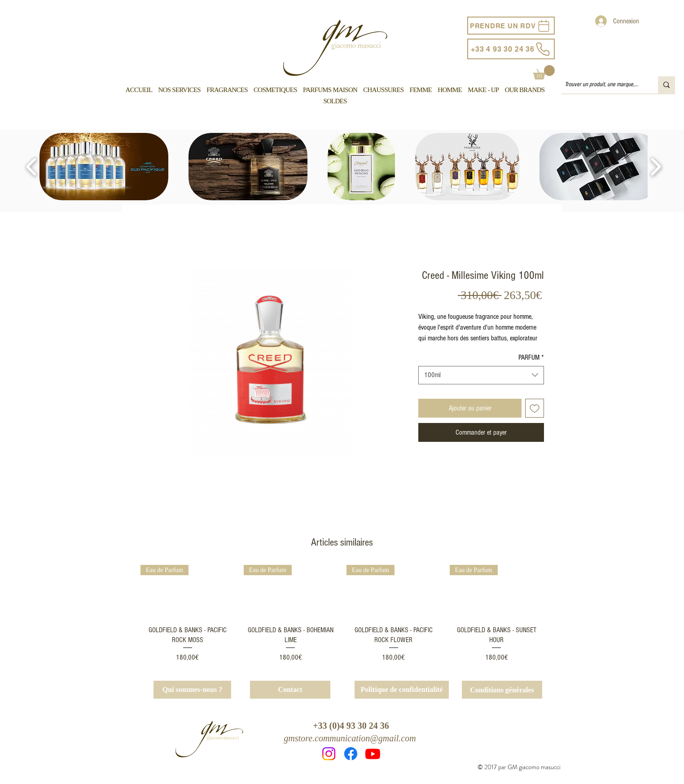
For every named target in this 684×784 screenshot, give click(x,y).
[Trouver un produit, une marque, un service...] (602, 85)
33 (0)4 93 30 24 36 (354, 726)
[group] (342, 614)
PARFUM (531, 357)
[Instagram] (329, 754)
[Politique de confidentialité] (402, 690)
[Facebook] (351, 754)
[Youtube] (373, 754)
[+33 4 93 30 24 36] (511, 49)
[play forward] (655, 167)
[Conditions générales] (502, 690)
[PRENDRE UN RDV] (511, 26)
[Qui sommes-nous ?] (192, 690)
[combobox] (481, 375)
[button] (544, 72)
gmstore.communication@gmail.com (350, 738)
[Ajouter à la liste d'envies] (535, 408)
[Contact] (290, 690)
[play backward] (32, 167)
